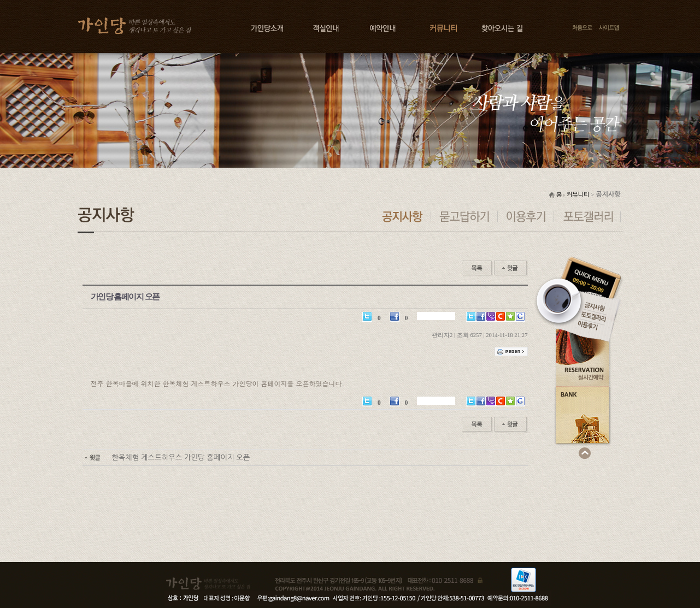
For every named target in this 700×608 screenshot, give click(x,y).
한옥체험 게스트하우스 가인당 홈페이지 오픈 (166, 458)
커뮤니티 (578, 195)
